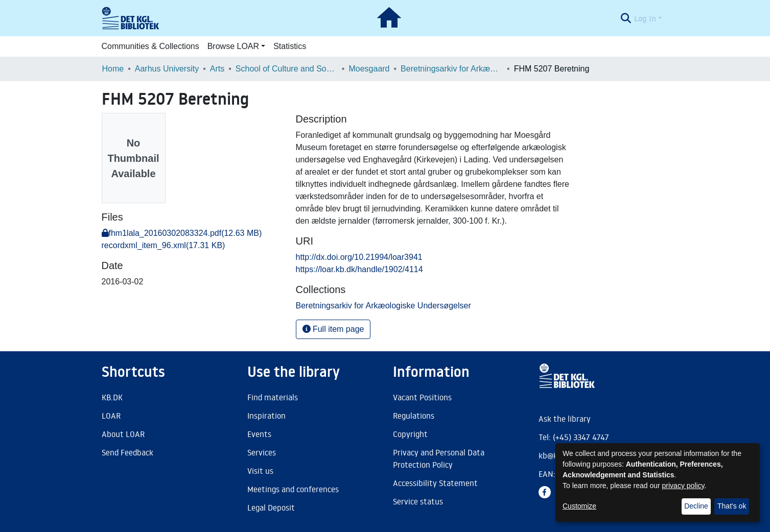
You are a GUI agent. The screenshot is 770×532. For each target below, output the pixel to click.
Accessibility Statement (435, 483)
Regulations (414, 416)
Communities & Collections (150, 46)
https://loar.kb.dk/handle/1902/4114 (359, 269)
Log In (645, 18)
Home (113, 69)
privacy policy (683, 486)
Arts (217, 69)
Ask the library (565, 419)
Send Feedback (127, 452)
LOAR (111, 416)
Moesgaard (369, 69)
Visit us (260, 471)
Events (259, 434)
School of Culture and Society (287, 69)
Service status (418, 501)
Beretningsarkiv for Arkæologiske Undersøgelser (452, 69)
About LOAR (123, 434)
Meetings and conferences (293, 489)
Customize (579, 506)
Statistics (290, 46)
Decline (696, 506)
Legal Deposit (271, 507)
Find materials (273, 397)
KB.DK (112, 397)
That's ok (732, 506)
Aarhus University (167, 69)
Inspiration (266, 416)
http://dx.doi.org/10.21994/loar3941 (359, 257)
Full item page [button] (333, 329)
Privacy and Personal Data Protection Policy (439, 458)
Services (262, 452)
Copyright (410, 434)
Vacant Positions (422, 397)
